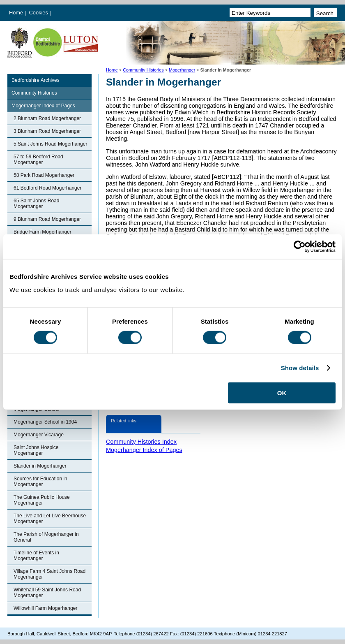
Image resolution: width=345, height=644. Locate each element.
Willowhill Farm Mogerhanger (45, 608)
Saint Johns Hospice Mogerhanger (36, 450)
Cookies (39, 13)
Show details (300, 368)
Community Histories (143, 70)
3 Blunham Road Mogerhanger (47, 131)
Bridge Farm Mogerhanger (43, 232)
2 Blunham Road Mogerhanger (47, 118)
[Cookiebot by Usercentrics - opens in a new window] (300, 247)
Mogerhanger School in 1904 (45, 422)
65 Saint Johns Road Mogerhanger (36, 204)
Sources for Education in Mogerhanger (40, 482)
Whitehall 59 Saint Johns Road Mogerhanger (47, 593)
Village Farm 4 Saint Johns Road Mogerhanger (49, 574)
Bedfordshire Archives (36, 80)
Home (16, 13)
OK (282, 393)
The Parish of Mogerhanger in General (46, 537)
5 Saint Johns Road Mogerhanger (50, 144)
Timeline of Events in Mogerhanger (36, 556)
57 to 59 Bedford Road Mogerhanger (38, 160)
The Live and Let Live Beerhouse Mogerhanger (50, 519)
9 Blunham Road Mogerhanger (47, 219)
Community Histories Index (141, 442)
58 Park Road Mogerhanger (44, 175)
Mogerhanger (182, 70)
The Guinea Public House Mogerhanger (42, 500)
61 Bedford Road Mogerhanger (47, 188)
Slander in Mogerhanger (40, 466)
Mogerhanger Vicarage (39, 435)
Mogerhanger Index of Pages (43, 106)
